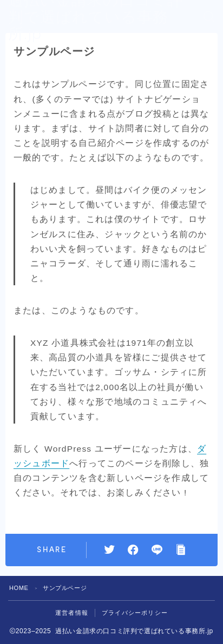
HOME (19, 588)
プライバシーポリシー (135, 613)
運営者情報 (72, 613)
